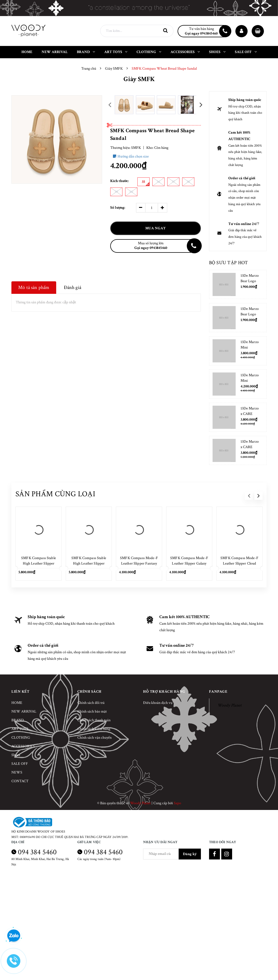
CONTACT (20, 781)
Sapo (177, 803)
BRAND (18, 720)
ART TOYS (20, 729)
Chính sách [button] (89, 692)
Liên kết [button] (20, 692)
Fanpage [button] (218, 692)
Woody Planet (230, 705)
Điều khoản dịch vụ (158, 703)
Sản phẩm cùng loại (55, 494)
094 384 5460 (37, 852)
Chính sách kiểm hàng (94, 729)
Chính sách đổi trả (91, 703)
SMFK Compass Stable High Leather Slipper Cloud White (39, 563)
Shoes (16, 755)
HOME (17, 703)
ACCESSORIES (23, 746)
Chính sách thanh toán (94, 720)
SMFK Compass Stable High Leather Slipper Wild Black (89, 563)
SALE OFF (20, 764)
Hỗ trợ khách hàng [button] (164, 692)
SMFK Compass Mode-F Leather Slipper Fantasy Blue (139, 563)
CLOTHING (21, 738)
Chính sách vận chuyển (94, 738)
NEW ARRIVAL (24, 711)
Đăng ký (190, 854)
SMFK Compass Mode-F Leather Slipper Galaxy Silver (189, 563)
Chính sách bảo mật (92, 711)
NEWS (17, 772)
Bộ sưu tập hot (229, 263)
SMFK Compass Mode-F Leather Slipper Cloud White (239, 563)
